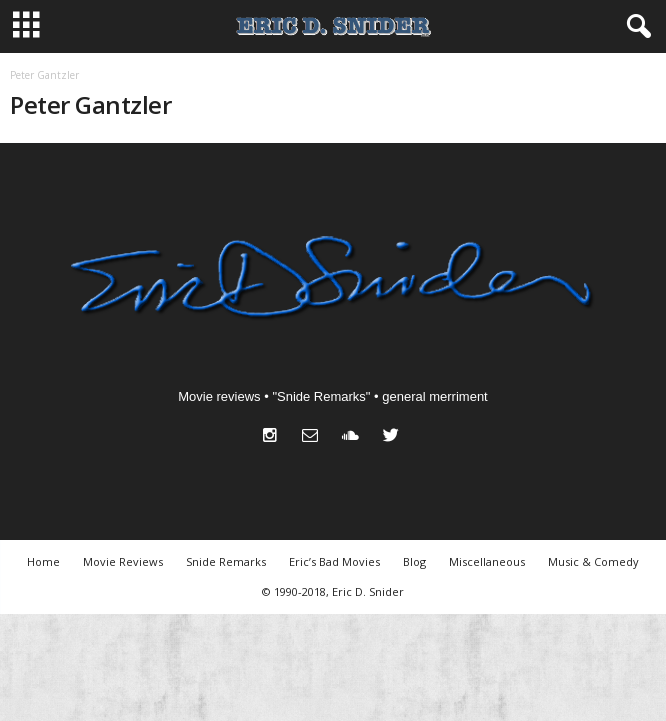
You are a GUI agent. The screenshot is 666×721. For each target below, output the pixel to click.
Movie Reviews (123, 561)
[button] (635, 27)
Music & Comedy (593, 561)
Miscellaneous (487, 561)
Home (43, 561)
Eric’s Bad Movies (334, 561)
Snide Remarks (226, 561)
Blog (414, 561)
